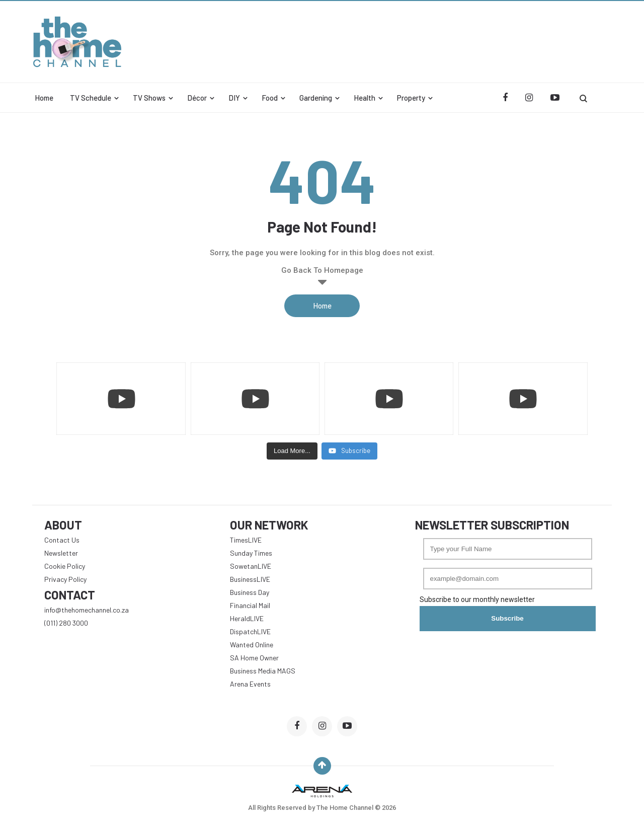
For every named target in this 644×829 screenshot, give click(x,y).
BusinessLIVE (250, 579)
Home (44, 98)
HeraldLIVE (247, 618)
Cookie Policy (65, 566)
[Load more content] (292, 451)
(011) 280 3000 (66, 623)
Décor (197, 98)
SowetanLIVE (251, 566)
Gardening (316, 98)
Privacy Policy (65, 579)
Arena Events (250, 684)
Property (411, 98)
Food (270, 98)
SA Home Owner (254, 658)
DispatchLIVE (250, 631)
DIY (234, 98)
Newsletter (61, 553)
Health (365, 98)
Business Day (250, 592)
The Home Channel (346, 808)
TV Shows (149, 98)
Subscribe (507, 618)
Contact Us (62, 540)
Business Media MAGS (263, 671)
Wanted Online (252, 645)
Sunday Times (251, 553)
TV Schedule (91, 98)
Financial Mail (250, 605)
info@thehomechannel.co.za (87, 610)
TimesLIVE (246, 540)
